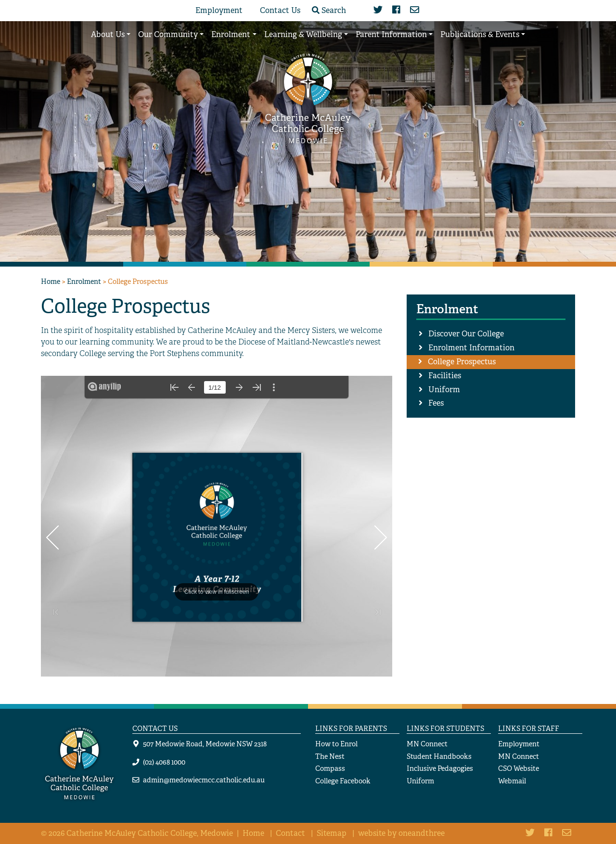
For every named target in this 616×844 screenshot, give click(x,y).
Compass (330, 768)
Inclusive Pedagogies (440, 768)
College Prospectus (462, 362)
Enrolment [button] (231, 34)
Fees (436, 403)
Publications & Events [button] (480, 34)
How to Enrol (336, 744)
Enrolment (84, 281)
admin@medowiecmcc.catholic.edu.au (204, 780)
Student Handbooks (439, 756)
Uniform (444, 390)
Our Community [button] (168, 34)
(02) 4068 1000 (164, 762)
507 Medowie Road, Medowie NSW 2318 (205, 744)
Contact (290, 833)
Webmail (512, 781)
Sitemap (332, 833)
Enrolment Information (471, 348)
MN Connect (427, 744)
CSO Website (519, 768)
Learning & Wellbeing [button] (303, 34)
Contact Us (280, 10)
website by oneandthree (401, 833)
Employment (219, 10)
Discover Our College (466, 334)
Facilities (445, 376)
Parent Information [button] (391, 34)
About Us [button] (108, 34)
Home (51, 281)
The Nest (330, 756)
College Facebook (343, 781)
